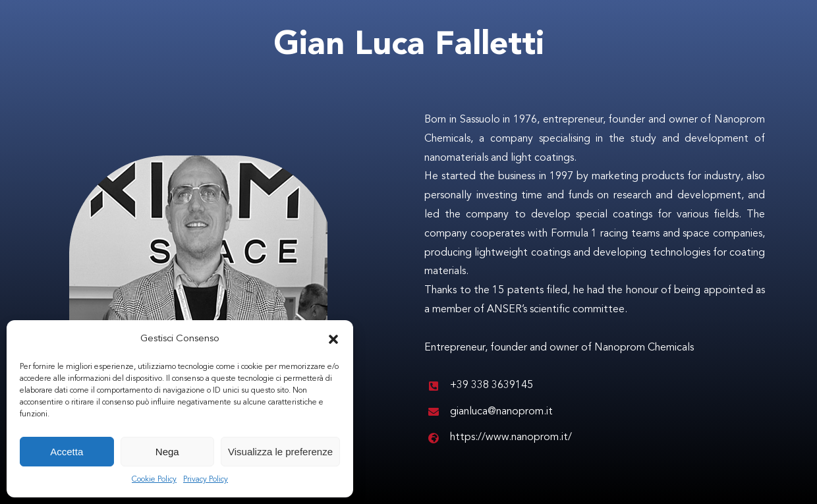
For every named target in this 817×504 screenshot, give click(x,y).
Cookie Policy (154, 480)
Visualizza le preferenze (280, 452)
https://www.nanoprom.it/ (511, 437)
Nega (167, 452)
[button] (333, 339)
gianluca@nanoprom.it (501, 412)
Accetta (67, 452)
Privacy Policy (206, 480)
